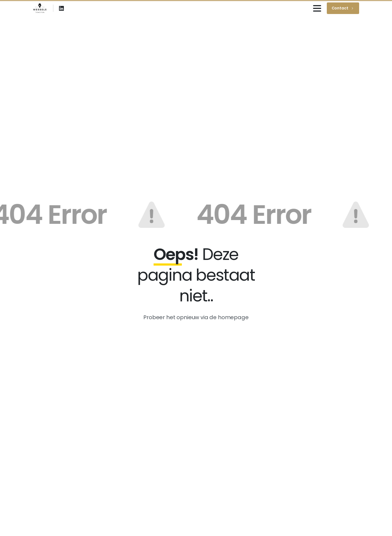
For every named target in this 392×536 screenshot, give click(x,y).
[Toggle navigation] (317, 8)
